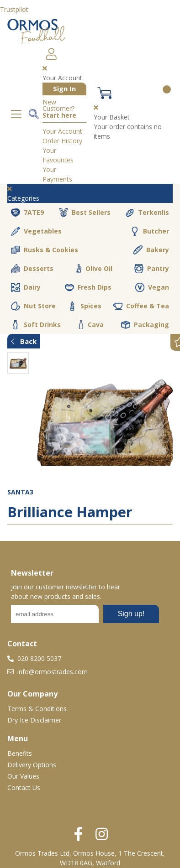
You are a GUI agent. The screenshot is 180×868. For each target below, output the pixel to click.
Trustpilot (14, 9)
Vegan (152, 287)
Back (24, 341)
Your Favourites (58, 155)
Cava (91, 325)
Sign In (64, 88)
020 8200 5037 (34, 658)
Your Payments (57, 174)
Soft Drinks (36, 325)
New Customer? (59, 109)
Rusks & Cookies (45, 250)
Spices (85, 306)
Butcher (150, 231)
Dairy (26, 287)
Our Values (23, 776)
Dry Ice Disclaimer (34, 720)
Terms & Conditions (37, 709)
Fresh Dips (88, 287)
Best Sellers (85, 213)
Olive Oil (94, 269)
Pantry (152, 269)
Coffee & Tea (141, 306)
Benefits (20, 753)
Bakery (151, 250)
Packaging (145, 325)
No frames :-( (85, 617)
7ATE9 (27, 213)
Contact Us (24, 787)
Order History (62, 141)
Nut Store (33, 306)
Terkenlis (147, 213)
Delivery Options (32, 765)
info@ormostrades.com (48, 672)
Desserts (32, 269)
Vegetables (36, 231)
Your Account (62, 131)
